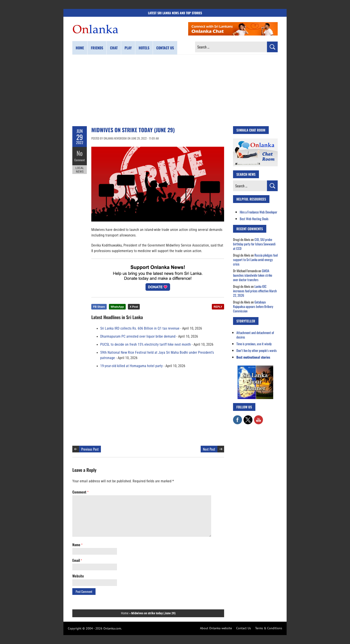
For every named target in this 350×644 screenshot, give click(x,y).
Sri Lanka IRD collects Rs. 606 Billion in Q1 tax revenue (140, 328)
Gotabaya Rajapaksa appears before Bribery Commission (253, 306)
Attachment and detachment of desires (255, 335)
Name (77, 545)
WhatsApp (117, 307)
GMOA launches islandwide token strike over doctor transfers (253, 275)
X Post (134, 307)
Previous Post (90, 449)
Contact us (165, 48)
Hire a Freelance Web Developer (258, 212)
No (80, 153)
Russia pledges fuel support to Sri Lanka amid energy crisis (255, 259)
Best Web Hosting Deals (254, 219)
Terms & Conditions (269, 628)
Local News (80, 169)
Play (128, 48)
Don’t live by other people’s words (257, 350)
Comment (80, 160)
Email (77, 560)
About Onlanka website (216, 628)
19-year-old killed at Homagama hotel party (131, 366)
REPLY (218, 307)
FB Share (99, 307)
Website (78, 576)
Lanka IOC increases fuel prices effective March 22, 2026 (255, 291)
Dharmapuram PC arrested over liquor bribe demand (138, 337)
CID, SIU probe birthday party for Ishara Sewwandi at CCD (254, 244)
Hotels (144, 48)
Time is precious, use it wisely (254, 344)
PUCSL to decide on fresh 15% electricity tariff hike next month (146, 345)
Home (80, 48)
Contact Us (244, 628)
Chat (114, 48)
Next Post (209, 449)
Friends (97, 48)
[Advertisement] (175, 90)
